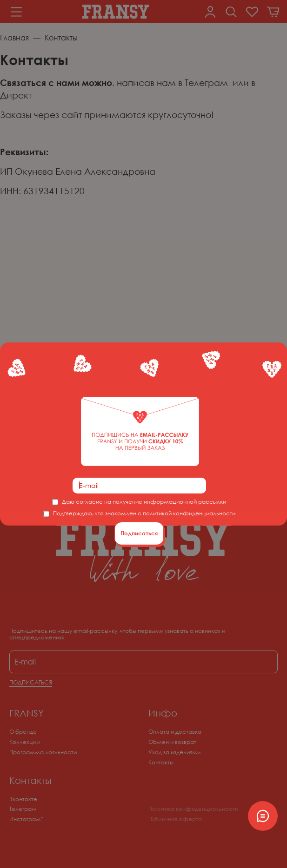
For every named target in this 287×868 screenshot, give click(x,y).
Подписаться (139, 533)
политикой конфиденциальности (189, 513)
